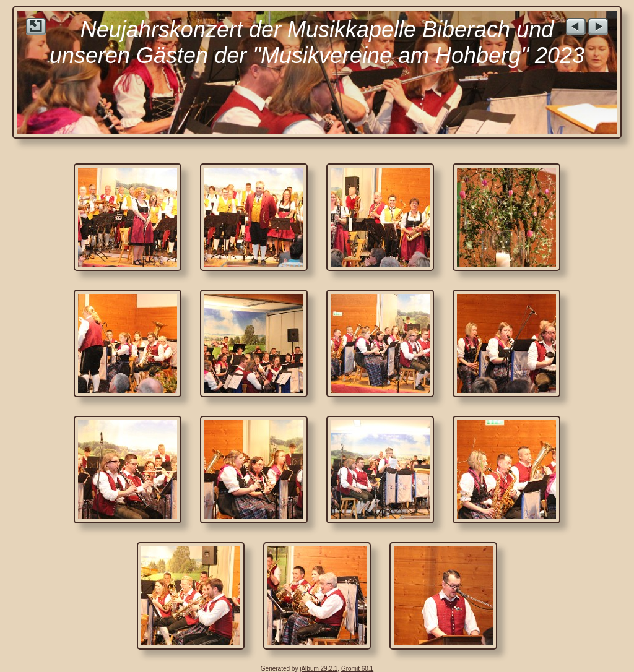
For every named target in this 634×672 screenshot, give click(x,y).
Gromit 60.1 (357, 669)
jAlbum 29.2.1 (319, 669)
